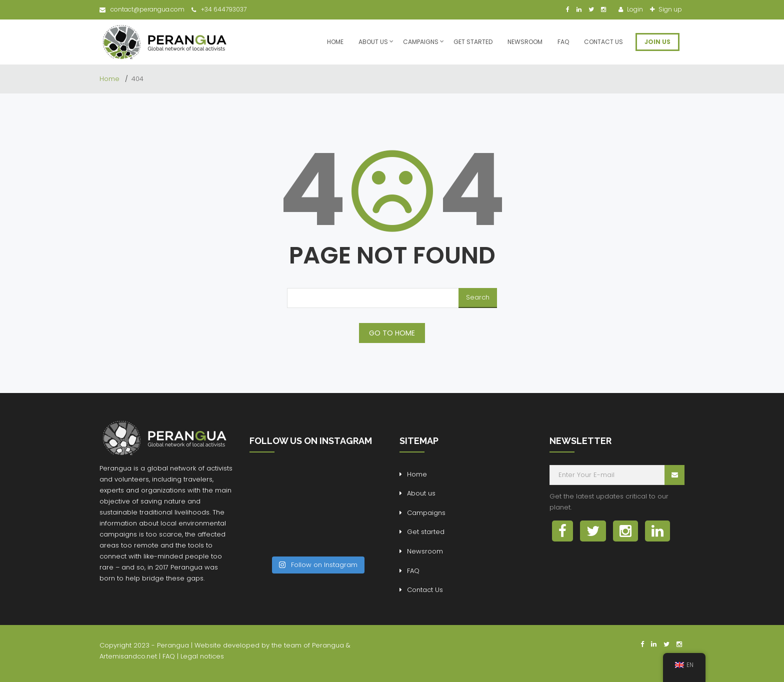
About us (373, 42)
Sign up (669, 9)
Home (335, 42)
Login (634, 9)
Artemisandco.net (128, 656)
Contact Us (603, 42)
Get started (473, 42)
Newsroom (525, 42)
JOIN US (657, 42)
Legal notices (202, 656)
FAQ (563, 42)
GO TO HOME (392, 333)
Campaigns (421, 42)
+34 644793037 (219, 9)
